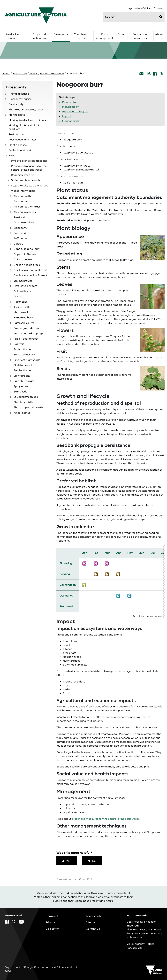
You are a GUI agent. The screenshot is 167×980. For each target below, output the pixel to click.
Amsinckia (20, 217)
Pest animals (17, 134)
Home (6, 74)
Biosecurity (61, 34)
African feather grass (27, 207)
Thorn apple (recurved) (28, 407)
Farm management (105, 36)
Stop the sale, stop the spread (30, 186)
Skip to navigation (0, 0)
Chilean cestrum (24, 260)
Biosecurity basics (20, 99)
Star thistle (20, 392)
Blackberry (20, 228)
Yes (69, 861)
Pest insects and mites (23, 140)
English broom (23, 281)
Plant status (70, 102)
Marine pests (17, 115)
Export (122, 34)
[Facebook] (155, 74)
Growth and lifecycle (75, 112)
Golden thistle (22, 291)
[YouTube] (21, 922)
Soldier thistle (22, 370)
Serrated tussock (24, 355)
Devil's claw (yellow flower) (30, 275)
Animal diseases (19, 94)
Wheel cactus (22, 413)
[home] (36, 15)
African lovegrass (25, 212)
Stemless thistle (23, 402)
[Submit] (161, 17)
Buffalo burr (21, 238)
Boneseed (20, 233)
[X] (162, 74)
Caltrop (18, 244)
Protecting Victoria (21, 150)
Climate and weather (82, 36)
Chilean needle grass (27, 265)
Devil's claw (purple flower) (30, 270)
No (94, 861)
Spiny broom (22, 376)
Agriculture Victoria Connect (146, 8)
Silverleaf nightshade (27, 360)
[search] (134, 17)
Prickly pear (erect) (26, 339)
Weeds (33, 74)
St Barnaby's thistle (26, 397)
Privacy (50, 922)
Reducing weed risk (23, 175)
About (159, 34)
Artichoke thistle (24, 222)
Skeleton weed (23, 365)
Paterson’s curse (24, 323)
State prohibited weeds (26, 180)
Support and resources (140, 36)
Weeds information (52, 74)
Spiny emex (21, 386)
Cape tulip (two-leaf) (27, 254)
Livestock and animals (13, 36)
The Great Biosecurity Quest (27, 110)
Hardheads (21, 302)
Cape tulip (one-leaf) (27, 249)
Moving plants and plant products (24, 127)
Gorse (17, 297)
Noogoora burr (23, 318)
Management (71, 121)
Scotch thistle (22, 349)
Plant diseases (18, 145)
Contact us (93, 929)
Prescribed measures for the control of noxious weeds (29, 168)
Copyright (52, 916)
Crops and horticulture (39, 36)
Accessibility (94, 916)
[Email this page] (142, 74)
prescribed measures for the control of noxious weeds (106, 819)
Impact (67, 116)
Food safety (16, 104)
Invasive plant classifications (29, 161)
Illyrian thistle (22, 307)
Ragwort (19, 344)
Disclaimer (52, 929)
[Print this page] (149, 74)
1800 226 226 (134, 948)
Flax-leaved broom (25, 286)
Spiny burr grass (24, 381)
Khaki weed (21, 312)
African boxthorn (24, 196)
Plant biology (70, 107)
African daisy (22, 201)
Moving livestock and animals (27, 120)
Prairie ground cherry (27, 328)
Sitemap (91, 922)
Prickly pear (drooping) (28, 334)
